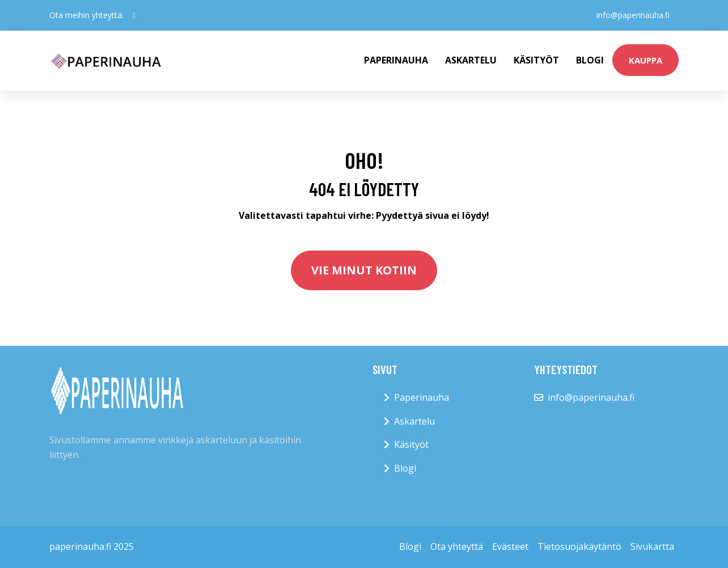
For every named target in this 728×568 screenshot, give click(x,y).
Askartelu (471, 60)
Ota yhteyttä (457, 546)
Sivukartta (652, 546)
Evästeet (510, 546)
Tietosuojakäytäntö (579, 546)
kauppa (646, 60)
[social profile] (134, 15)
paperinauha (396, 60)
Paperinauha (422, 397)
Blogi (590, 60)
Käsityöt (536, 60)
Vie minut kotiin (364, 270)
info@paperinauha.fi (633, 15)
